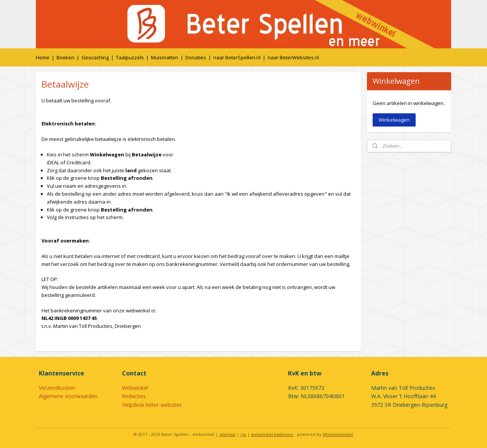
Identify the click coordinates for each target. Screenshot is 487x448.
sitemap (227, 434)
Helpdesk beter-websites (152, 405)
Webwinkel (135, 388)
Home (43, 57)
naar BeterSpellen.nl (237, 57)
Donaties (196, 57)
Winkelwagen (394, 120)
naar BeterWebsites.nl (293, 57)
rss (243, 434)
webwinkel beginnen (272, 434)
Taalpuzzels (130, 57)
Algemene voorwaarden (68, 396)
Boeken (65, 57)
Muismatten (165, 57)
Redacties (134, 396)
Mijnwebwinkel (338, 434)
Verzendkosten (57, 388)
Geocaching (95, 57)
